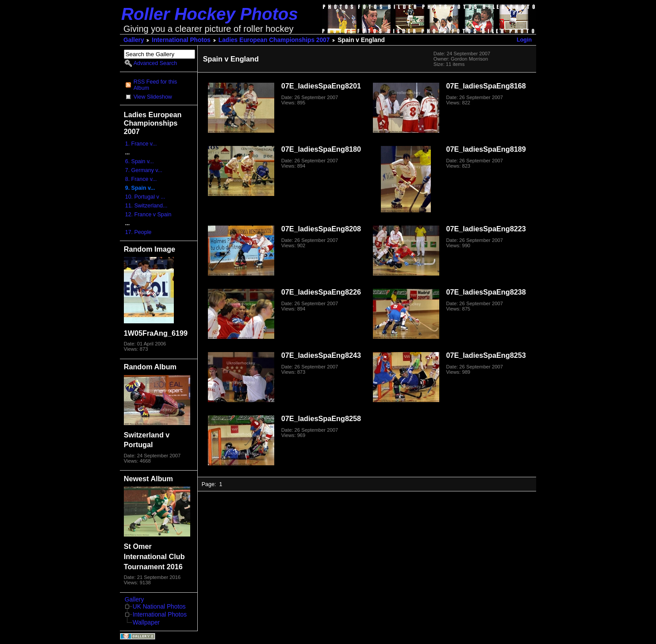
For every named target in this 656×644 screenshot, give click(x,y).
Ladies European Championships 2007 (274, 40)
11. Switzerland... (146, 206)
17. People (138, 232)
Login (524, 40)
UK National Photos (159, 607)
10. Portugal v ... (145, 197)
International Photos (181, 40)
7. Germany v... (144, 170)
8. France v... (141, 179)
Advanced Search (155, 63)
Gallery (134, 40)
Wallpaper (146, 623)
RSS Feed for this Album (155, 85)
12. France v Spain (148, 215)
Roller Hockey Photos (210, 14)
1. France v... (141, 144)
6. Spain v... (140, 161)
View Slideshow (153, 97)
